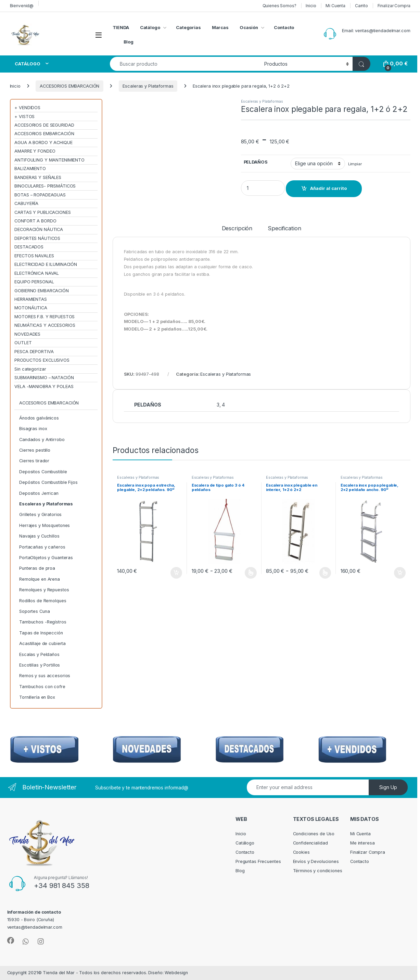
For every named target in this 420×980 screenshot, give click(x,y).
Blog (129, 42)
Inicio (311, 6)
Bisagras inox (33, 429)
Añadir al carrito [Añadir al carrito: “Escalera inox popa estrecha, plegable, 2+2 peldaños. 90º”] (176, 573)
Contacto (284, 28)
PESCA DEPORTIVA (34, 352)
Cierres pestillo (35, 450)
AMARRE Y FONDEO (35, 151)
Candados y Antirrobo (42, 440)
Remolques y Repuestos (44, 590)
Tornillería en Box (37, 697)
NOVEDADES (27, 334)
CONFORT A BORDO (35, 221)
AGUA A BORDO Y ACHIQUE (43, 143)
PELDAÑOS (256, 162)
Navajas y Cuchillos (39, 536)
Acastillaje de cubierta (42, 643)
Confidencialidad (310, 843)
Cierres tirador (34, 461)
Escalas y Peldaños (39, 654)
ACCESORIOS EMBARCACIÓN (69, 86)
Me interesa (362, 843)
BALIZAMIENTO (30, 169)
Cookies (301, 852)
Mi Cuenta (335, 6)
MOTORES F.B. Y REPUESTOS (44, 317)
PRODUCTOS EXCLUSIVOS (42, 360)
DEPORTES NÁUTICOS (37, 238)
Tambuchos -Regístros (43, 622)
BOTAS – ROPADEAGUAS (40, 195)
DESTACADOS (29, 247)
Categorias (188, 28)
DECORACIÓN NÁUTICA (39, 229)
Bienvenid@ (22, 6)
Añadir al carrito (328, 188)
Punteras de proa (37, 568)
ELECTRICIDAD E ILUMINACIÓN (46, 264)
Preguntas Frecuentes (258, 861)
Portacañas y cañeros (42, 547)
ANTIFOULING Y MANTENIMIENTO (49, 160)
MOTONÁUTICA (31, 308)
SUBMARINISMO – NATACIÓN (44, 378)
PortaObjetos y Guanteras (46, 558)
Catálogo (150, 28)
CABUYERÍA (26, 203)
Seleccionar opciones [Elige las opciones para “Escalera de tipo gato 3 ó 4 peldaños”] (251, 573)
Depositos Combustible (43, 472)
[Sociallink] (11, 941)
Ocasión (249, 28)
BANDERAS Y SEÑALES (38, 177)
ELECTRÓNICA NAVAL (37, 273)
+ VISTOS (24, 117)
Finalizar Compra (394, 6)
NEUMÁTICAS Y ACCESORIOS (45, 325)
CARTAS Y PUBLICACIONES (42, 212)
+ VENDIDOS (27, 108)
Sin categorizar (30, 369)
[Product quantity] (263, 188)
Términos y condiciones (318, 871)
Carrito (361, 6)
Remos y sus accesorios (45, 676)
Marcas (220, 28)
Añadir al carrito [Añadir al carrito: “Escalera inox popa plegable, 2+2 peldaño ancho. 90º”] (400, 573)
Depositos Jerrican (39, 493)
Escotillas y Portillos (40, 665)
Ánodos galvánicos (39, 418)
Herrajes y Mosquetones (44, 525)
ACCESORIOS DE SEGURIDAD (44, 125)
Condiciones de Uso (314, 834)
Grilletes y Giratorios (40, 514)
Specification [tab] (284, 229)
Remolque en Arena (40, 579)
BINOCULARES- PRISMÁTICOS (45, 186)
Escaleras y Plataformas (148, 86)
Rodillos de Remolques (43, 601)
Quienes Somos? (279, 6)
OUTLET (23, 343)
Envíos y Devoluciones (316, 861)
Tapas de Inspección (41, 633)
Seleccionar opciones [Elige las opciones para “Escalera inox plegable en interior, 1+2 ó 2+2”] (325, 573)
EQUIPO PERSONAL (34, 282)
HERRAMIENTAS (30, 299)
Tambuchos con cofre (42, 687)
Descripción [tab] (237, 229)
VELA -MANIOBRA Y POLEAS (44, 386)
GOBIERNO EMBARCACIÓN (41, 291)
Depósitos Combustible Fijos (48, 482)
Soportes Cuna (34, 611)
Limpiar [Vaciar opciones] (355, 164)
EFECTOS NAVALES (34, 256)
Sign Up (388, 787)
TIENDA (121, 28)
